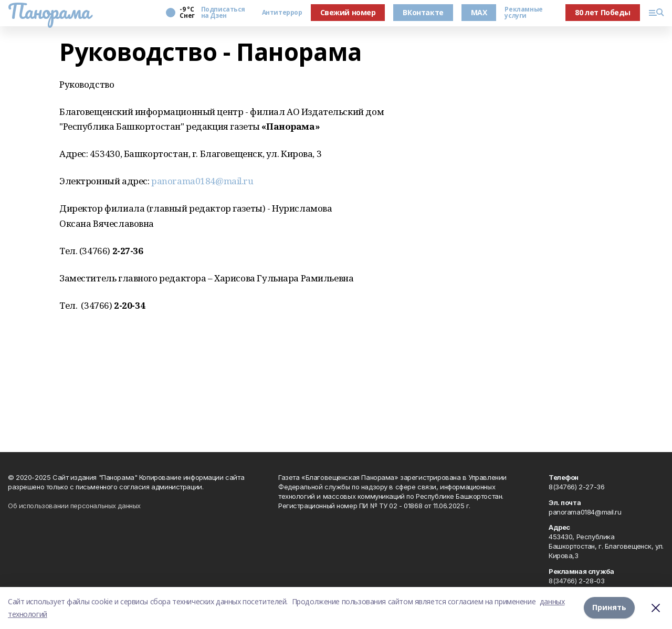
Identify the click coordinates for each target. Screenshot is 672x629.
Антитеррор (282, 13)
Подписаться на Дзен (223, 13)
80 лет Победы (603, 12)
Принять (609, 608)
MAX (479, 12)
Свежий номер (348, 12)
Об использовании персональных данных (74, 506)
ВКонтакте (423, 12)
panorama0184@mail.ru (202, 181)
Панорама (49, 11)
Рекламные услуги (523, 13)
